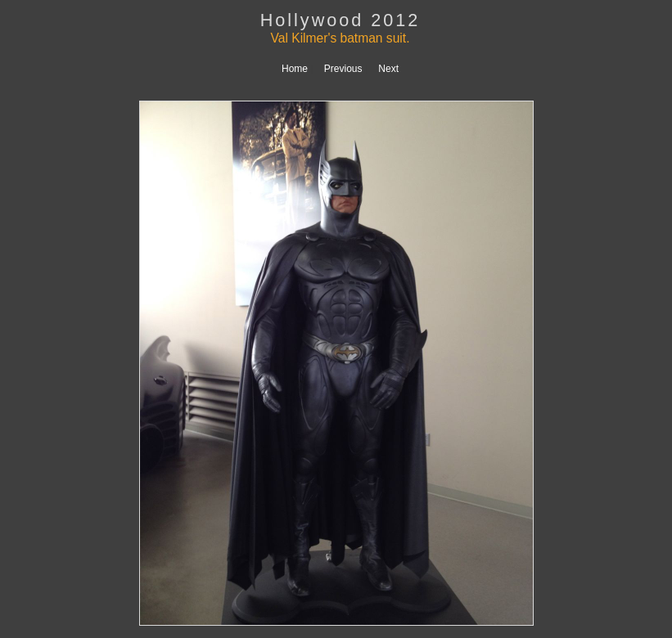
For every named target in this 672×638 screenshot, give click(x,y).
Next (388, 69)
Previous (343, 69)
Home (295, 69)
